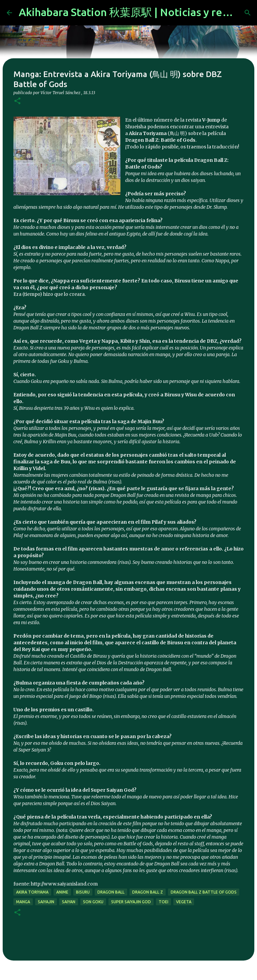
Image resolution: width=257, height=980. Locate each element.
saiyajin (46, 902)
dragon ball (111, 892)
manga (23, 902)
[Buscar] (248, 13)
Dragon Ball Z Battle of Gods (204, 892)
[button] (17, 101)
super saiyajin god (131, 902)
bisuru (83, 892)
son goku (93, 902)
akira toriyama (32, 892)
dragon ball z (148, 892)
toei (163, 902)
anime (62, 892)
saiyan (69, 902)
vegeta (184, 902)
